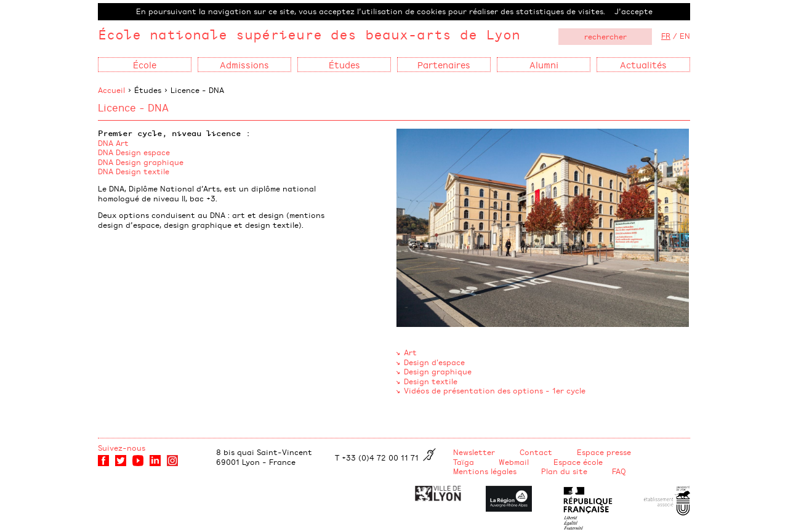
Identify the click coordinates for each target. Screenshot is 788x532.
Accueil (111, 90)
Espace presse (604, 452)
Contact (536, 452)
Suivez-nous (122, 448)
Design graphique (438, 371)
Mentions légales (485, 471)
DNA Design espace (134, 152)
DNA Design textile (134, 171)
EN (685, 36)
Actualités (643, 64)
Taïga (464, 462)
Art (410, 352)
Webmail (514, 462)
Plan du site (564, 471)
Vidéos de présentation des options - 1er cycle (495, 390)
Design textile (431, 381)
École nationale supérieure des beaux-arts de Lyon (309, 34)
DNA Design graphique (141, 162)
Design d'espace (434, 362)
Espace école (578, 462)
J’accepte (633, 11)
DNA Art (113, 143)
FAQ (619, 471)
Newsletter (474, 452)
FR (666, 36)
